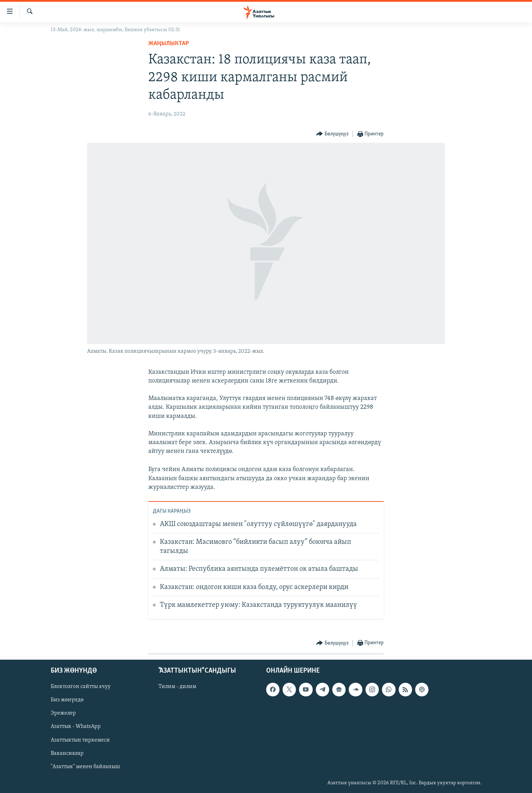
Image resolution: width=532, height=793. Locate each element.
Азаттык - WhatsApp (76, 727)
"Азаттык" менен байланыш (85, 766)
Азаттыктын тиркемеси (80, 740)
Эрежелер (63, 713)
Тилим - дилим (177, 687)
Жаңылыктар (169, 44)
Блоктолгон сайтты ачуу (81, 687)
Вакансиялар (67, 753)
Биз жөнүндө (67, 700)
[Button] (332, 134)
